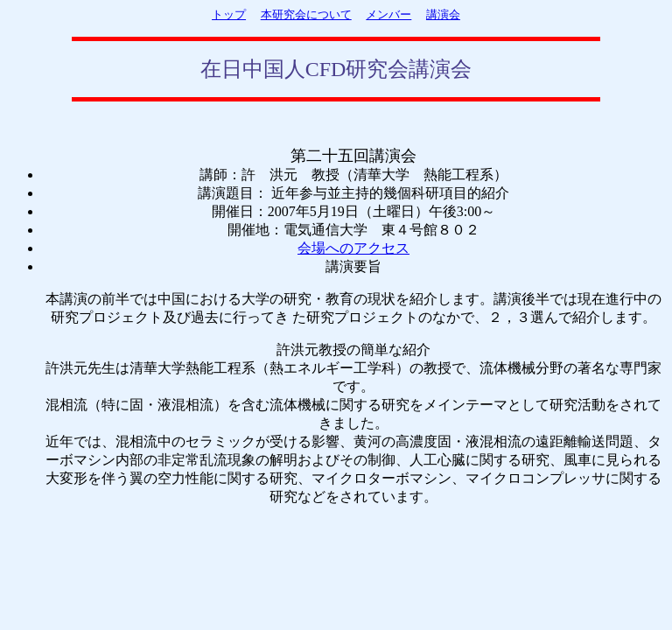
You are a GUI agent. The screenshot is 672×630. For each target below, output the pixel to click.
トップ (229, 14)
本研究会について (306, 14)
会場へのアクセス (353, 248)
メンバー (388, 14)
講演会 (443, 14)
